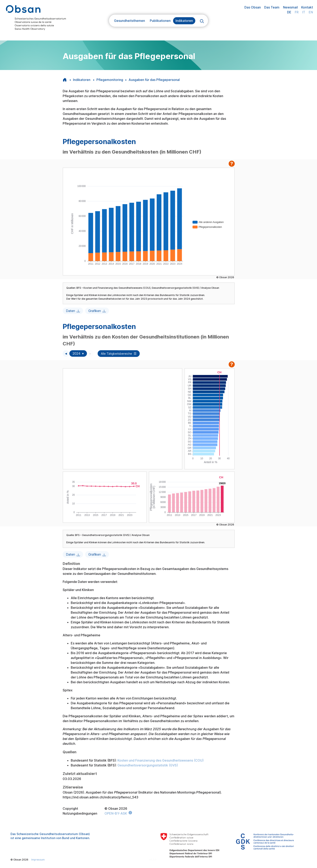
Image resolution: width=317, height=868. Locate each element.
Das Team (272, 7)
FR (297, 12)
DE (289, 12)
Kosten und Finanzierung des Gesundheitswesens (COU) (161, 760)
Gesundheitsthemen (129, 21)
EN (311, 12)
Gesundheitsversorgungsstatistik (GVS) (148, 765)
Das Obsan (253, 7)
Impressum (38, 860)
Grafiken (95, 311)
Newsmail (290, 7)
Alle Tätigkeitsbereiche (116, 354)
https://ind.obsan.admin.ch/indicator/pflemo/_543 (100, 797)
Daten (70, 311)
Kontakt (307, 7)
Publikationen (160, 21)
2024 (77, 353)
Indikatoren (184, 21)
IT (304, 12)
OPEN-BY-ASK (116, 813)
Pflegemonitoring (110, 80)
